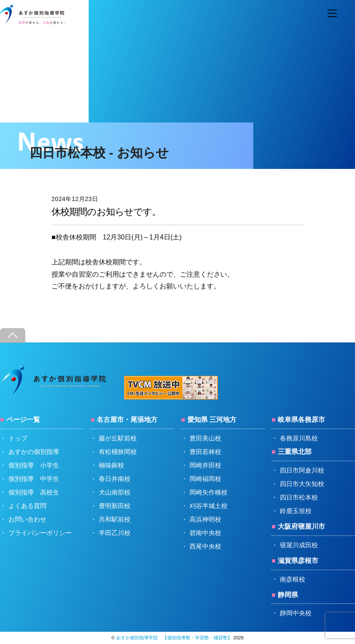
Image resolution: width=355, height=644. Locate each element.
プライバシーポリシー (40, 533)
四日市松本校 (299, 497)
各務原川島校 (299, 438)
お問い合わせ (27, 519)
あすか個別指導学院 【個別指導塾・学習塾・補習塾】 (174, 638)
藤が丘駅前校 (118, 438)
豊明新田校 (115, 506)
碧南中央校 (205, 533)
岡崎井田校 (205, 465)
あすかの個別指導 (34, 452)
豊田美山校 (205, 438)
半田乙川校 (115, 533)
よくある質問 (27, 506)
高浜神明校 (205, 519)
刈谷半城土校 (209, 506)
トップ (18, 438)
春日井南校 (115, 479)
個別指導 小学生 (34, 465)
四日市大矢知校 (302, 484)
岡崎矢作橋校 (209, 492)
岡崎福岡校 (205, 479)
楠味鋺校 (111, 465)
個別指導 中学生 (34, 479)
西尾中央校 (205, 546)
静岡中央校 (296, 613)
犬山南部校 (115, 492)
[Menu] (332, 14)
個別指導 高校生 (34, 492)
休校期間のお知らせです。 (106, 212)
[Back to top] (13, 336)
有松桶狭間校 (118, 452)
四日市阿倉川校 (302, 470)
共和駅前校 (115, 519)
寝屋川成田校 (299, 545)
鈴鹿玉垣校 (296, 511)
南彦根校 (293, 579)
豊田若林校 (205, 452)
